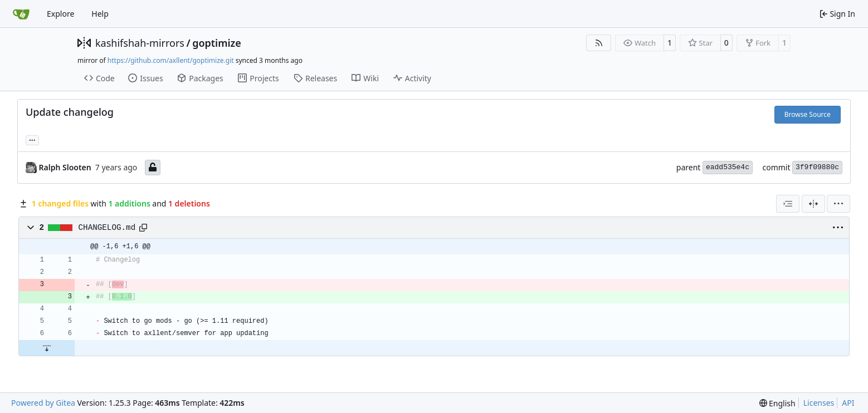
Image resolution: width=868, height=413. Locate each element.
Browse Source (808, 114)
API (848, 403)
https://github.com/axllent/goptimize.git (171, 60)
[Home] (21, 14)
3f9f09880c (817, 167)
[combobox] (788, 204)
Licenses (819, 403)
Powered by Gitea (43, 403)
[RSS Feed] (599, 43)
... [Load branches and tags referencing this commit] (32, 139)
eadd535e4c (728, 167)
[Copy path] (143, 228)
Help (100, 14)
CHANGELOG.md (107, 228)
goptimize (217, 43)
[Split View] (813, 204)
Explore (60, 14)
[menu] (838, 204)
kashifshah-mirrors (140, 43)
